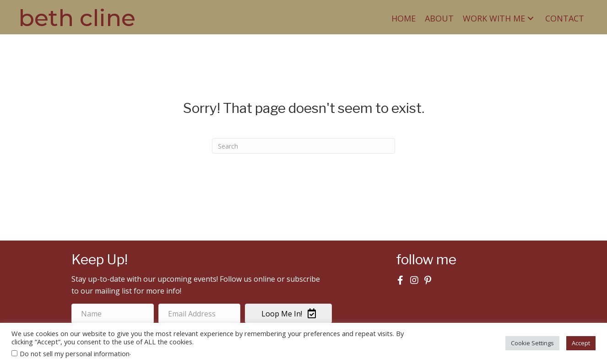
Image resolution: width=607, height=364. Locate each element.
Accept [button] (581, 343)
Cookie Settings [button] (532, 343)
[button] (531, 18)
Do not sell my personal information (75, 353)
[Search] (303, 146)
